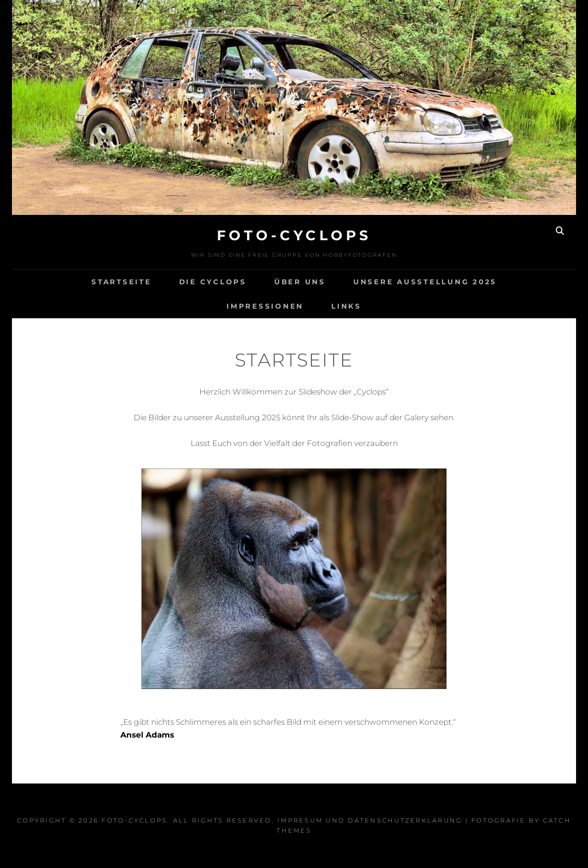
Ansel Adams (147, 735)
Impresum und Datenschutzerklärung (370, 820)
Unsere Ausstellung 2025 (425, 282)
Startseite (122, 282)
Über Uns (300, 282)
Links (346, 306)
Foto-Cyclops (294, 235)
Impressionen (265, 306)
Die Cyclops (213, 282)
